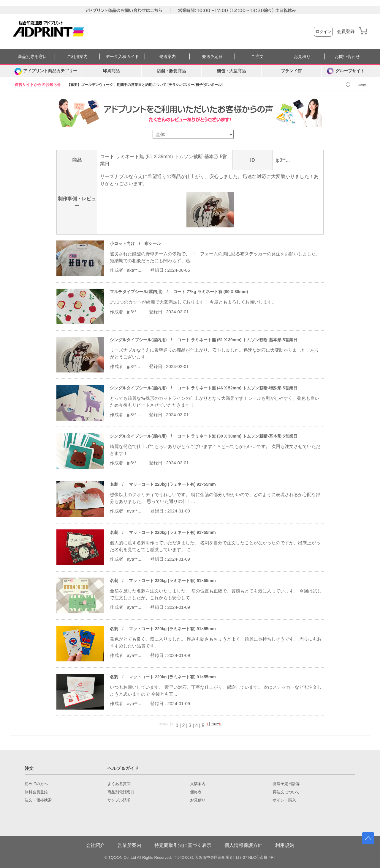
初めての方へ (36, 784)
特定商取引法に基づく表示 (183, 845)
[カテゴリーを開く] (46, 71)
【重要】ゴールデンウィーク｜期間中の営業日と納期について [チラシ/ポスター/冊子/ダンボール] (145, 85)
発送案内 (167, 57)
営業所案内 (129, 845)
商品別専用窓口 (32, 57)
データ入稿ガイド (122, 57)
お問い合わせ (347, 57)
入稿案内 (198, 784)
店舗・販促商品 (171, 71)
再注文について (286, 792)
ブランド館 (291, 71)
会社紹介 (95, 845)
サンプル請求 (119, 800)
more (362, 84)
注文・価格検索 (38, 800)
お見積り (302, 57)
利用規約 (285, 845)
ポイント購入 (284, 800)
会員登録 (346, 32)
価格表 (196, 792)
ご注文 (257, 57)
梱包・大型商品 (231, 71)
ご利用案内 (77, 57)
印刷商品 (111, 71)
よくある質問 (119, 784)
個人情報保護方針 (243, 845)
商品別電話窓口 (121, 792)
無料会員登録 (36, 792)
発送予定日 (212, 57)
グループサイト (346, 71)
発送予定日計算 (286, 784)
